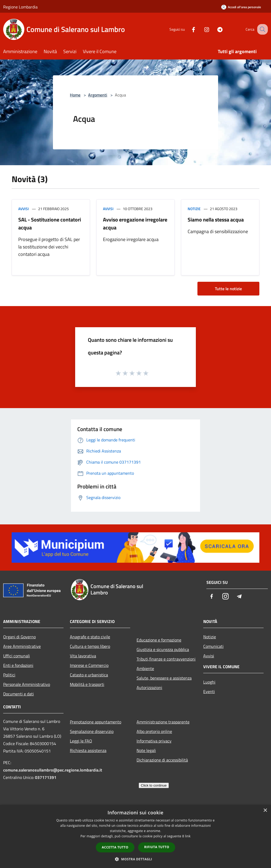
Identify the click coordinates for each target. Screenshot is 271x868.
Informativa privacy (154, 741)
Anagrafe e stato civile (90, 637)
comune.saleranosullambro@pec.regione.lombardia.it (53, 770)
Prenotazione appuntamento (96, 722)
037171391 (46, 777)
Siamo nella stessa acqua (216, 220)
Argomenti (98, 95)
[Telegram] (214, 29)
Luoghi (209, 682)
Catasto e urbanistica (89, 675)
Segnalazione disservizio (92, 731)
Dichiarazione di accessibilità (162, 760)
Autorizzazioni (149, 687)
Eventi (209, 691)
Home (75, 95)
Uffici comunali (17, 656)
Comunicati (213, 646)
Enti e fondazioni (18, 665)
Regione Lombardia (20, 7)
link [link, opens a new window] (188, 836)
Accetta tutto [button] (115, 847)
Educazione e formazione (159, 640)
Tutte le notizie (228, 289)
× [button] (265, 811)
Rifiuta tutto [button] (157, 847)
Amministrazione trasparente (163, 722)
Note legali (146, 750)
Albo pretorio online (154, 731)
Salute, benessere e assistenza (164, 678)
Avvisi (24, 209)
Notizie (194, 209)
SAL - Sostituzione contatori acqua (50, 223)
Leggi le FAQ (81, 741)
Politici (9, 675)
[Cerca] (261, 29)
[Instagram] (201, 29)
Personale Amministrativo (27, 684)
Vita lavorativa (83, 656)
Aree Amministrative (22, 646)
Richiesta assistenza (88, 750)
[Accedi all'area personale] (241, 7)
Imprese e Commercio (89, 665)
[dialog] (135, 836)
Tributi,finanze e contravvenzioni (166, 659)
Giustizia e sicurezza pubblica (163, 649)
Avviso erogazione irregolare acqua (135, 223)
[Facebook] (188, 29)
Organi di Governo (19, 637)
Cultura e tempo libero (90, 646)
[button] (135, 859)
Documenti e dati (19, 694)
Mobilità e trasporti (87, 684)
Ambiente (145, 668)
